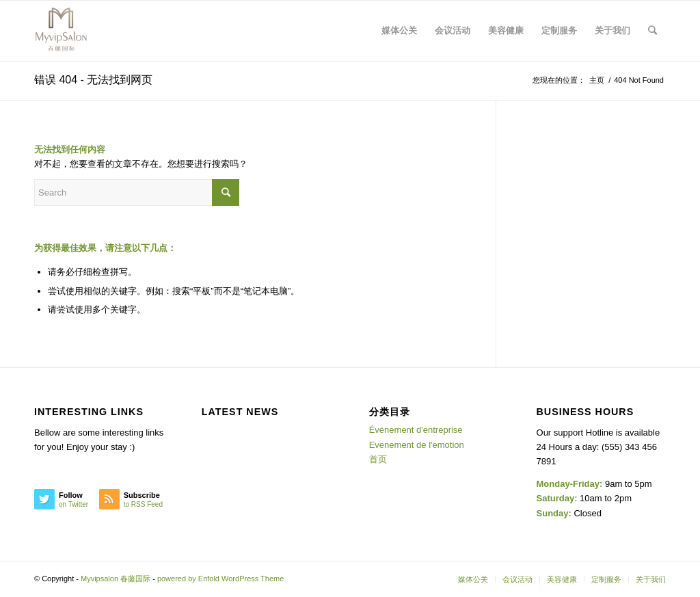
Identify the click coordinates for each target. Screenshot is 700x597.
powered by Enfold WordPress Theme (220, 579)
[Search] (652, 31)
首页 (378, 459)
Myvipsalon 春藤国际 (116, 579)
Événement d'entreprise (416, 430)
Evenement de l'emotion (417, 445)
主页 (597, 80)
